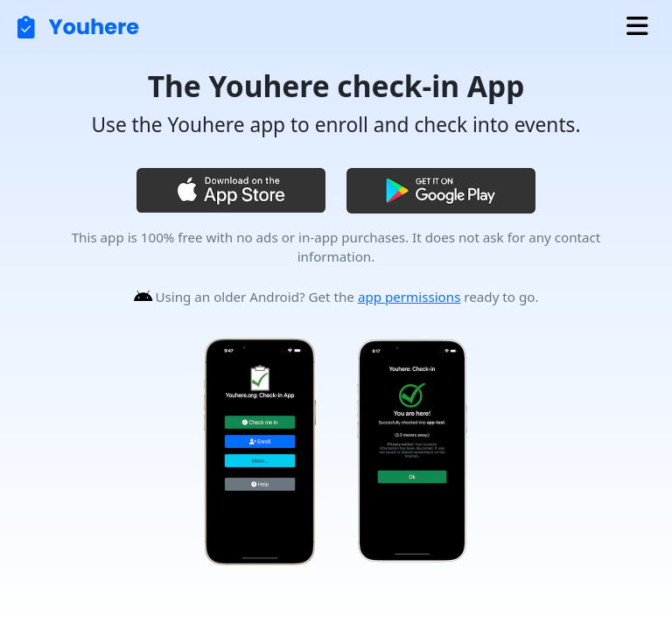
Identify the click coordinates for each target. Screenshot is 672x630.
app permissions (409, 297)
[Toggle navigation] (637, 27)
